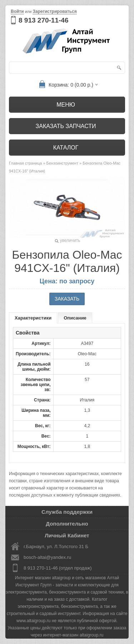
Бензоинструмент (62, 163)
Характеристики (33, 318)
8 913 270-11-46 (43, 20)
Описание (75, 318)
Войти (17, 11)
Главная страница (25, 163)
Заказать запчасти (66, 126)
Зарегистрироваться (54, 11)
